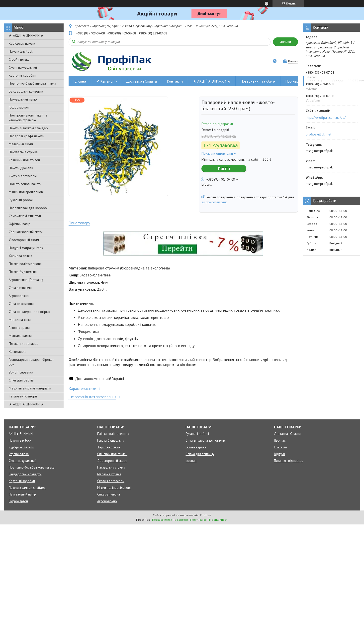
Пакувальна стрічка (23, 152)
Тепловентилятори (23, 396)
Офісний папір (20, 224)
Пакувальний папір (23, 99)
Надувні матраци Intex (26, 248)
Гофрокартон (19, 107)
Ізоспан (191, 461)
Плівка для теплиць (23, 344)
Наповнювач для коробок (29, 208)
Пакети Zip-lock (21, 51)
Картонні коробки (22, 75)
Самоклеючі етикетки (25, 216)
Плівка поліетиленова (25, 264)
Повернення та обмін (258, 81)
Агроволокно (19, 296)
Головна (80, 81)
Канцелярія (17, 352)
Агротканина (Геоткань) (26, 280)
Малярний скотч (21, 144)
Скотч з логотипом (23, 176)
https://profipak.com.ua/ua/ (326, 118)
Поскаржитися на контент (170, 520)
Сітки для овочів (21, 380)
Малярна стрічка (109, 474)
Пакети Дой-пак (21, 168)
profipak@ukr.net (318, 134)
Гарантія (315, 81)
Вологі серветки (21, 372)
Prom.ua (206, 515)
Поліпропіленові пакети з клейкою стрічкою (28, 118)
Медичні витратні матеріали (30, 388)
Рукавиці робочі (21, 200)
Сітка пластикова (21, 304)
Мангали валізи (20, 336)
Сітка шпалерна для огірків (29, 312)
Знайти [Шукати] (285, 42)
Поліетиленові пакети (25, 184)
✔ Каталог (105, 81)
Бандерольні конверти (26, 91)
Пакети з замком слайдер (28, 128)
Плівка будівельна (23, 272)
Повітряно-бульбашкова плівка (32, 83)
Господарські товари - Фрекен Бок (32, 362)
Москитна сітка (20, 320)
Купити (224, 168)
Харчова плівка (20, 256)
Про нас (292, 81)
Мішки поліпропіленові (26, 192)
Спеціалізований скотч (26, 232)
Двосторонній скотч (24, 240)
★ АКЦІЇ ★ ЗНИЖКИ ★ (26, 35)
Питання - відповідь (288, 461)
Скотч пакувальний (23, 67)
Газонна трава (19, 328)
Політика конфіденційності (209, 520)
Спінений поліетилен (24, 160)
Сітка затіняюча (20, 288)
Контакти (175, 81)
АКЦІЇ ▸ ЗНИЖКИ (21, 434)
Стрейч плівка (19, 59)
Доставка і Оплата (141, 81)
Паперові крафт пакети (26, 136)
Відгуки (279, 454)
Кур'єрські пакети (22, 43)
